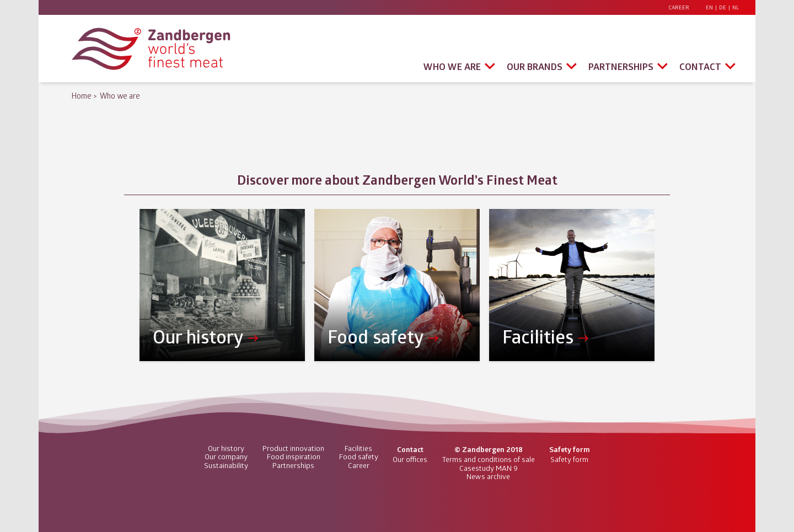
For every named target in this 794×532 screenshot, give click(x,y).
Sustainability (226, 465)
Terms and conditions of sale (489, 459)
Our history (226, 448)
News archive (488, 476)
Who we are (452, 66)
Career (679, 8)
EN (709, 8)
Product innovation (293, 448)
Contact (700, 66)
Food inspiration (294, 456)
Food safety (359, 456)
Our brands (535, 66)
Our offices (410, 459)
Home (82, 96)
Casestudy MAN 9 (489, 468)
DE (723, 8)
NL (736, 8)
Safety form (569, 459)
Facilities (358, 448)
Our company (226, 456)
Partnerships (621, 66)
